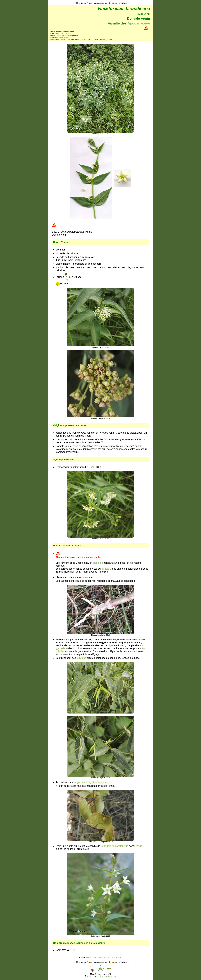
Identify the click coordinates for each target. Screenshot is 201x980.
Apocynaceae (139, 23)
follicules (81, 658)
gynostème (62, 648)
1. (78, 950)
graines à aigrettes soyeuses (93, 782)
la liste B (107, 569)
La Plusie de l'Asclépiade (114, 846)
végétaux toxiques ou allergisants (104, 957)
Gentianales (64, 37)
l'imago (138, 846)
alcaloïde (98, 563)
